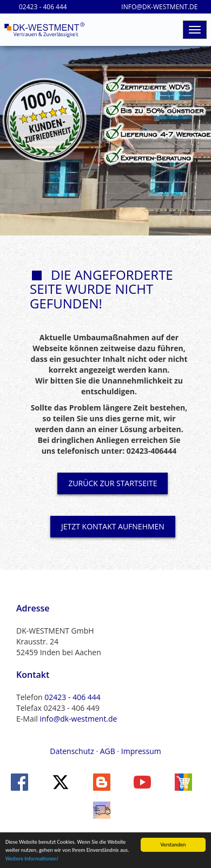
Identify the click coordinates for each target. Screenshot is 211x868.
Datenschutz (72, 751)
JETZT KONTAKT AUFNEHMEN (113, 526)
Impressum (141, 751)
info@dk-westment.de (78, 719)
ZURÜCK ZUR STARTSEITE (113, 483)
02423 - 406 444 (72, 697)
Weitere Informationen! (32, 859)
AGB (108, 751)
